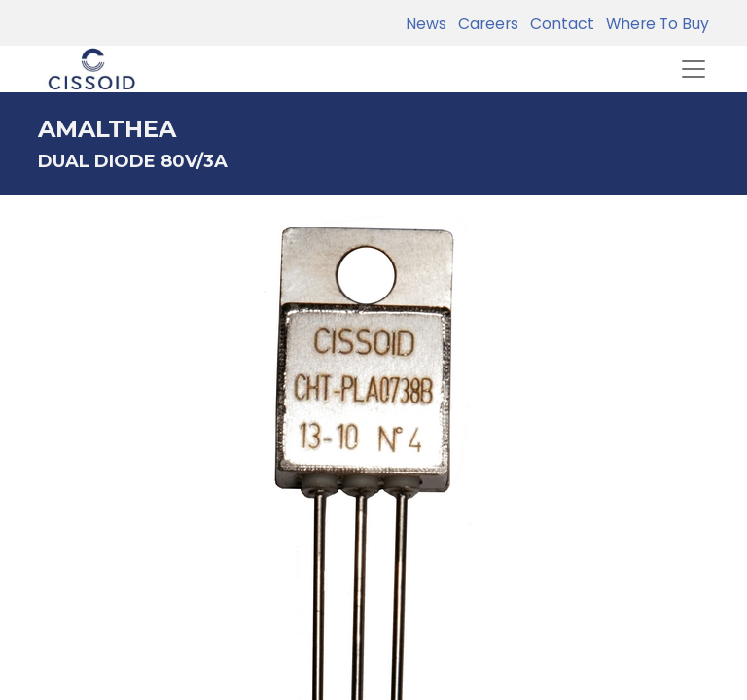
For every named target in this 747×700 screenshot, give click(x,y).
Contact (558, 24)
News (426, 24)
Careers (484, 24)
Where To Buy (654, 24)
